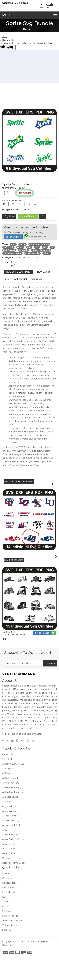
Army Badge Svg (11, 835)
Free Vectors (9, 888)
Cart (4, 897)
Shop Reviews (16, 279)
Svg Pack (33, 258)
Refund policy (10, 925)
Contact (6, 906)
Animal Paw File (10, 816)
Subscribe (50, 663)
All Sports (7, 802)
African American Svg (13, 764)
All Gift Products (11, 778)
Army (5, 830)
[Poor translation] (11, 47)
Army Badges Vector (13, 839)
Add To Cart (42, 633)
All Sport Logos (10, 797)
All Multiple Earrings (12, 787)
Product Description (19, 272)
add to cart (28, 216)
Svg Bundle (20, 258)
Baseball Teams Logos (14, 863)
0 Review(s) (15, 188)
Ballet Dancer (9, 849)
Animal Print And (11, 825)
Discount (38, 279)
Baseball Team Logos (13, 858)
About (5, 902)
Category (7, 878)
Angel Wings (9, 806)
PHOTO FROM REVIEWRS (19, 482)
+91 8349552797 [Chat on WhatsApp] (38, 237)
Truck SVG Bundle (14, 635)
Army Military (9, 844)
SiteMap (7, 911)
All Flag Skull (9, 769)
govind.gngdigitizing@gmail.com (25, 734)
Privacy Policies (10, 916)
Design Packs (9, 883)
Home (27, 29)
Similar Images (14, 560)
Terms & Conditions (12, 921)
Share (14, 262)
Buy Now (9, 216)
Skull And (7, 759)
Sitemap (7, 930)
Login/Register (10, 892)
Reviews (44, 272)
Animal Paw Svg (11, 820)
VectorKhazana (29, 941)
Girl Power (8, 755)
